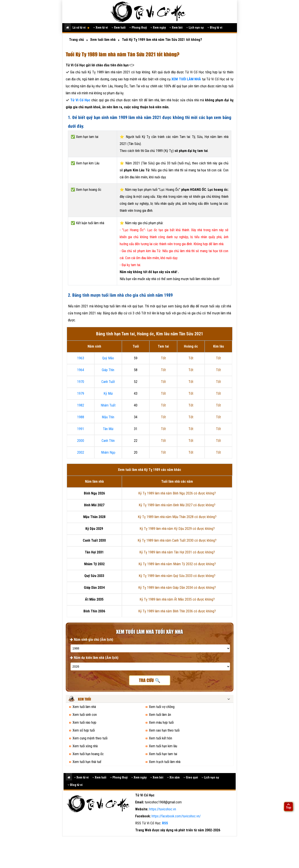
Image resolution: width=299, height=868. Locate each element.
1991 (81, 429)
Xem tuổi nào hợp (84, 722)
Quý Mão (108, 358)
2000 (81, 441)
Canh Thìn (108, 441)
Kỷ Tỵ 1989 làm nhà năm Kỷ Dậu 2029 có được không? (177, 529)
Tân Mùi (108, 429)
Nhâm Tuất (108, 405)
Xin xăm (173, 777)
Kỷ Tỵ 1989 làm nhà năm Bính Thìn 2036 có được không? (177, 611)
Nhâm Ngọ (108, 452)
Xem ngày (158, 28)
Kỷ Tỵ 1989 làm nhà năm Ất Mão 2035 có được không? (177, 599)
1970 (81, 382)
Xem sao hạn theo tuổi (164, 730)
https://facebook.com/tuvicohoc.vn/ (176, 816)
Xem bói (176, 28)
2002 (81, 452)
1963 (81, 358)
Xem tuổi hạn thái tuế (87, 762)
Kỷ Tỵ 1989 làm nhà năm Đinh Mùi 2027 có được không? (177, 505)
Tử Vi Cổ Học (80, 100)
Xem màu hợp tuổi (161, 722)
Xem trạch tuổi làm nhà (165, 762)
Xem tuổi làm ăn (160, 715)
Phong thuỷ (138, 28)
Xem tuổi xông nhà (85, 746)
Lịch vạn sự (195, 28)
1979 (81, 394)
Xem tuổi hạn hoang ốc (88, 754)
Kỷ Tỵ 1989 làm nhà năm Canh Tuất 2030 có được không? (177, 540)
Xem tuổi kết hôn (161, 738)
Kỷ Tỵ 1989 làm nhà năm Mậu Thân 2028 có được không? (177, 517)
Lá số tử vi (81, 28)
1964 (81, 370)
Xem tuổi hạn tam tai (163, 754)
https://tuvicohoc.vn (163, 809)
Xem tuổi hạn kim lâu (163, 746)
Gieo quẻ (191, 777)
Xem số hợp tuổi (84, 730)
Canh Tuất (108, 382)
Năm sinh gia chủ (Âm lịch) (92, 640)
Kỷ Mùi (108, 394)
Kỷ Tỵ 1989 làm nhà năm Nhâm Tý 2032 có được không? (177, 564)
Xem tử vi (100, 28)
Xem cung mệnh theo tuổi (90, 738)
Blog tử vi (215, 28)
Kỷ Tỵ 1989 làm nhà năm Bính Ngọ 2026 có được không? (177, 493)
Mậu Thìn (108, 417)
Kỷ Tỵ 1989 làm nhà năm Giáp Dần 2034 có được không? (177, 588)
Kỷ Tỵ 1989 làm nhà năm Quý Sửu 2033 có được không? (177, 576)
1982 (81, 405)
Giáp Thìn (108, 370)
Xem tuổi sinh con (85, 715)
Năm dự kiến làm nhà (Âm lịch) (94, 658)
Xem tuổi (118, 28)
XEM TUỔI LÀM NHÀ (187, 79)
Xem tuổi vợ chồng (162, 707)
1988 (81, 417)
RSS (165, 823)
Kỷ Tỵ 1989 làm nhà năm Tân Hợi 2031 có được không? (177, 552)
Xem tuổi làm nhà (84, 707)
